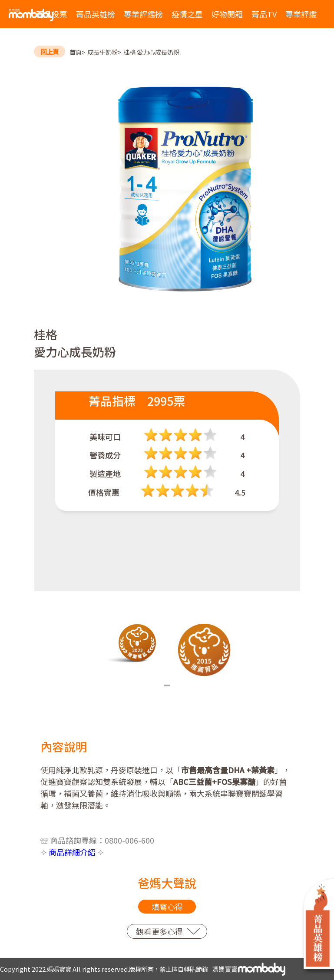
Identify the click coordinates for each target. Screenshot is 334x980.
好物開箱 (227, 14)
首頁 (76, 52)
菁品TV (264, 14)
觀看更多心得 (159, 931)
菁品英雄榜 (96, 14)
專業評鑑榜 (143, 14)
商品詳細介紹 (72, 852)
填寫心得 (167, 907)
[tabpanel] (130, 644)
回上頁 (50, 51)
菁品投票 (52, 14)
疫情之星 (187, 14)
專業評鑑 (301, 14)
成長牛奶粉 (103, 52)
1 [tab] (167, 685)
